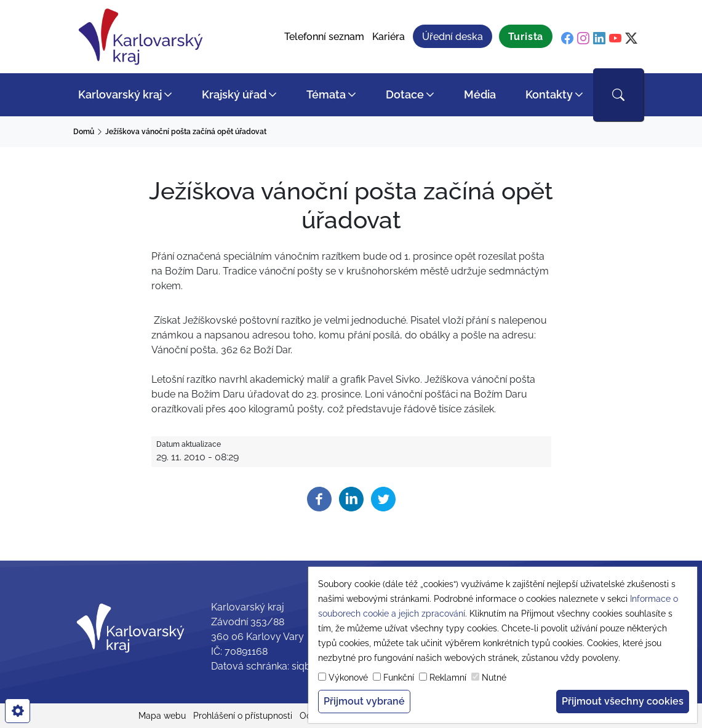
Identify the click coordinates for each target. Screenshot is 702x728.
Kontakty (549, 94)
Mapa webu (162, 716)
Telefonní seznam (324, 37)
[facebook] (567, 38)
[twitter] (631, 38)
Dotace (405, 94)
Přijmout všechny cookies (623, 701)
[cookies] (18, 711)
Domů (84, 132)
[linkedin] (599, 38)
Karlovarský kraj (120, 94)
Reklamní (448, 678)
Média (480, 94)
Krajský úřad (234, 94)
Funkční (399, 678)
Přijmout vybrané (364, 701)
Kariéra (389, 37)
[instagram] (583, 38)
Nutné (494, 678)
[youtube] (615, 38)
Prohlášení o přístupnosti (243, 716)
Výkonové (348, 678)
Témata (326, 94)
